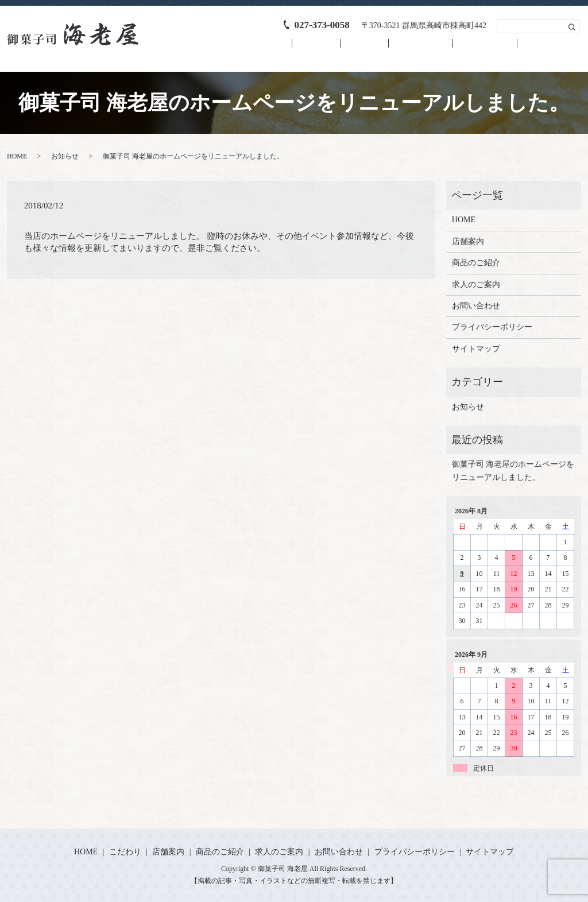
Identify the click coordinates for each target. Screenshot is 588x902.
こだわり (280, 49)
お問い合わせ (545, 49)
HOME (228, 49)
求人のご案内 (473, 49)
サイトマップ (476, 348)
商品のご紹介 (400, 49)
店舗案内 (336, 49)
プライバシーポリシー (492, 327)
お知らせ (65, 156)
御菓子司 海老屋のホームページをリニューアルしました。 (513, 471)
